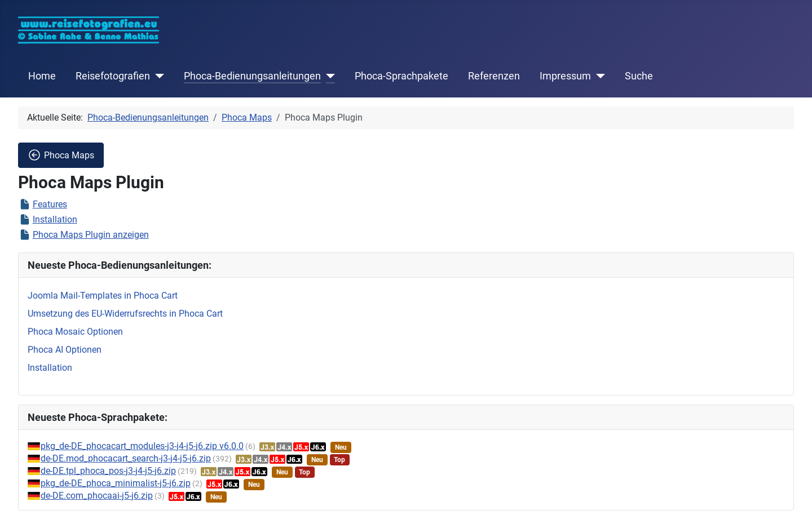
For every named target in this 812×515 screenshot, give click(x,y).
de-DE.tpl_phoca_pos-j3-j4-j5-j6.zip (108, 471)
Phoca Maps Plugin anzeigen (91, 235)
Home (42, 76)
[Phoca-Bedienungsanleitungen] (328, 76)
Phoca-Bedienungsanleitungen (252, 76)
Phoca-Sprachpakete (401, 76)
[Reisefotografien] (157, 76)
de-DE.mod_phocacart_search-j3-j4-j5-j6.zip (126, 458)
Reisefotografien (113, 76)
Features (50, 204)
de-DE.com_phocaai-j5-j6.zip (97, 496)
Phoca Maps (61, 155)
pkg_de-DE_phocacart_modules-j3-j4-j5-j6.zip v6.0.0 (142, 446)
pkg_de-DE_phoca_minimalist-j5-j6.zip (116, 483)
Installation (55, 219)
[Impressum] (598, 76)
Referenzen (494, 76)
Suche (639, 76)
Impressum (565, 76)
